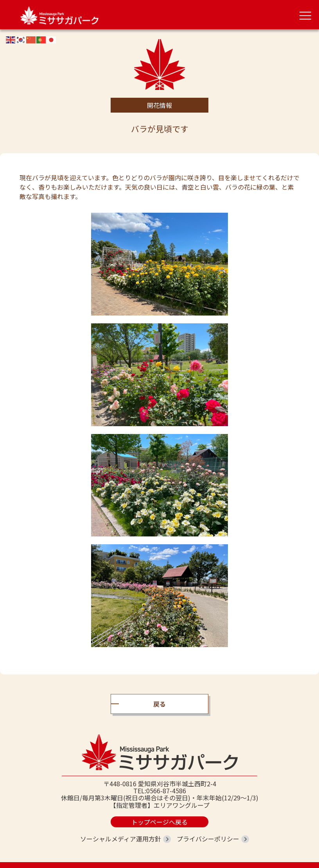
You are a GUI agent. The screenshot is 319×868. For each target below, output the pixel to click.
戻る (159, 704)
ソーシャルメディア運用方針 (121, 839)
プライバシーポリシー (208, 839)
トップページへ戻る (159, 822)
